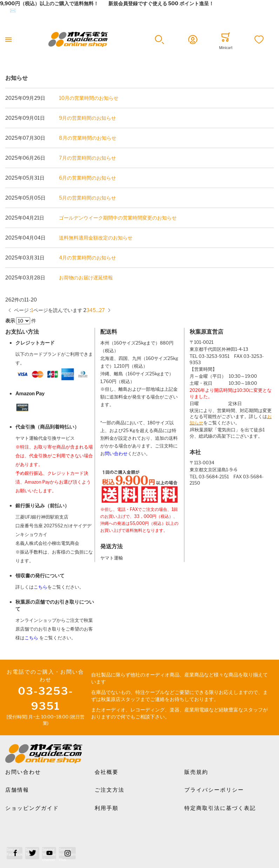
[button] (160, 40)
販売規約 (196, 772)
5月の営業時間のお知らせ (87, 198)
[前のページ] (10, 310)
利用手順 (107, 808)
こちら (40, 587)
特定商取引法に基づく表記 (220, 808)
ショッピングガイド (32, 808)
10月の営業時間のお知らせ (89, 98)
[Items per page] (23, 321)
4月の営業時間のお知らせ (87, 258)
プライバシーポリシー (214, 790)
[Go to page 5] (94, 310)
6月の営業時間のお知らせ (87, 178)
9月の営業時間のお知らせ (87, 118)
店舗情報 (17, 790)
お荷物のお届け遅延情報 (86, 277)
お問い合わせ (23, 772)
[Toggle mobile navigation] (8, 39)
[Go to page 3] (88, 310)
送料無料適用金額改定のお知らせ (96, 238)
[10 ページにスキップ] (97, 310)
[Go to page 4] (91, 310)
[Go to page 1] (32, 310)
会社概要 (107, 772)
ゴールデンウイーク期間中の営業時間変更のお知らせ (118, 218)
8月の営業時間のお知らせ (87, 138)
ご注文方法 (110, 790)
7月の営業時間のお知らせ (87, 158)
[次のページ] (109, 310)
